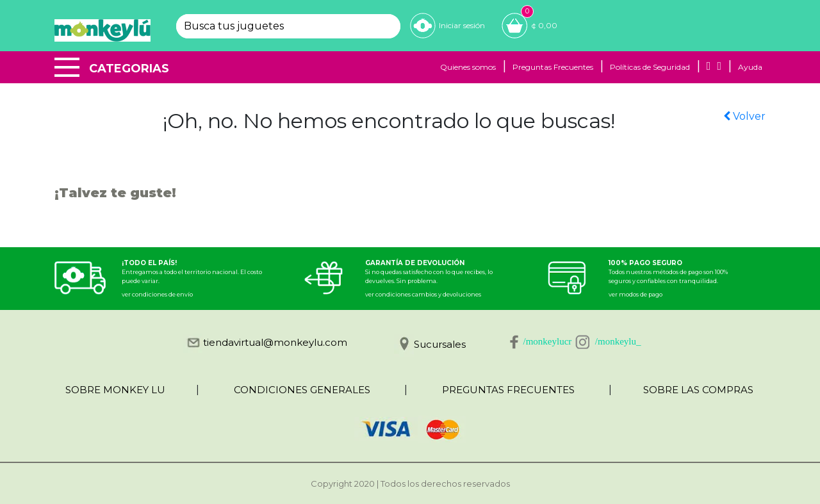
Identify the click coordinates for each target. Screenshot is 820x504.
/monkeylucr (548, 341)
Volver (744, 116)
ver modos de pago (635, 294)
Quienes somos (468, 67)
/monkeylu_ (618, 341)
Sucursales (440, 344)
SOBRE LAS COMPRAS (698, 390)
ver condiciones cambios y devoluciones (423, 294)
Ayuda (750, 67)
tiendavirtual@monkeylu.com (275, 342)
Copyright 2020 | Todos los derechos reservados (410, 484)
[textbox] (277, 26)
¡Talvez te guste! (115, 193)
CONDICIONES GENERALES (302, 390)
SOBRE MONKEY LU (115, 390)
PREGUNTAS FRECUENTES (508, 390)
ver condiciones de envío (157, 294)
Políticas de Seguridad (650, 67)
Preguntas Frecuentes (553, 67)
